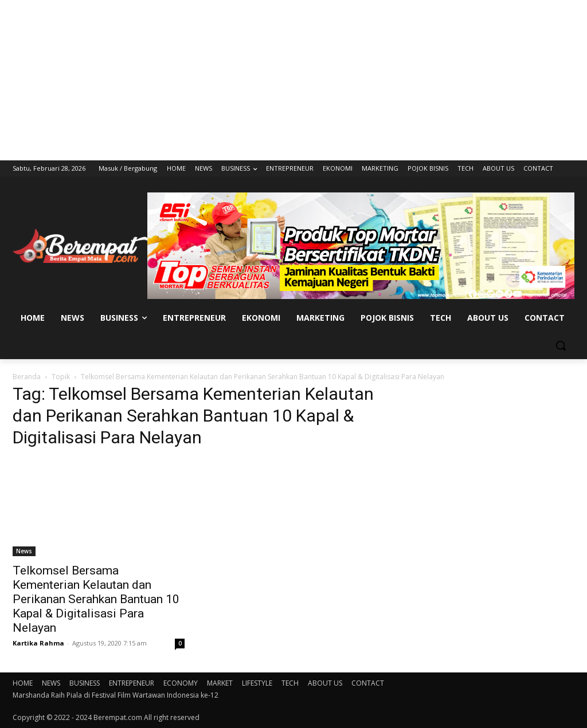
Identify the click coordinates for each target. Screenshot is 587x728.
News (24, 551)
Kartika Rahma (38, 643)
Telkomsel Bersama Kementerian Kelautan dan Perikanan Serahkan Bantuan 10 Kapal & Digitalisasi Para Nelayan (96, 599)
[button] (561, 345)
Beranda (27, 377)
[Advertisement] (293, 80)
